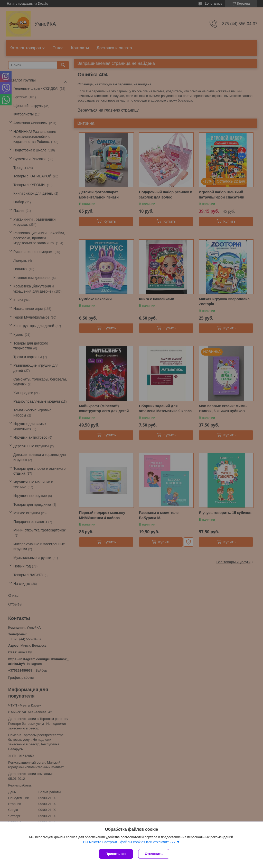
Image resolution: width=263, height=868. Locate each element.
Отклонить (154, 854)
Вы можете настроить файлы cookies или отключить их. (130, 842)
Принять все (116, 854)
